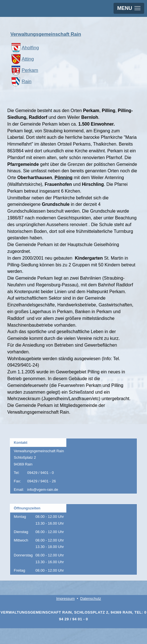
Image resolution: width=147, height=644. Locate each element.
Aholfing (25, 48)
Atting (22, 59)
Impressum (65, 599)
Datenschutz (91, 599)
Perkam (24, 70)
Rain (21, 82)
